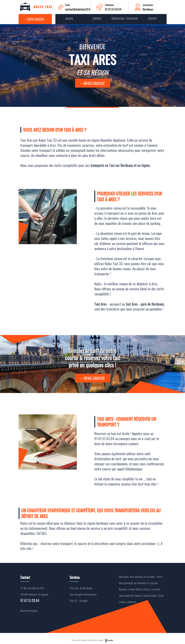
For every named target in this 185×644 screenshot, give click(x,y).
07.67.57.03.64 (113, 9)
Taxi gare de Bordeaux (81, 588)
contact (152, 18)
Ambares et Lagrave (148, 583)
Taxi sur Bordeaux (121, 165)
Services (97, 18)
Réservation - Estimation (125, 18)
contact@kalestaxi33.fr (78, 9)
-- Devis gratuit (34, 19)
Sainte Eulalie (150, 595)
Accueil (69, 18)
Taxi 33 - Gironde (79, 601)
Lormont (156, 589)
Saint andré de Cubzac (130, 595)
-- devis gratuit (93, 83)
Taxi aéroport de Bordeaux (83, 594)
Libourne (132, 602)
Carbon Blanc (135, 589)
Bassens (123, 589)
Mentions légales (29, 611)
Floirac (147, 589)
